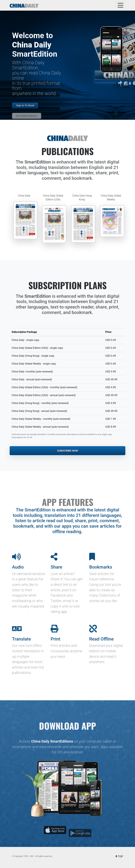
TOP (119, 856)
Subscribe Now (67, 451)
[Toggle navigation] (120, 5)
